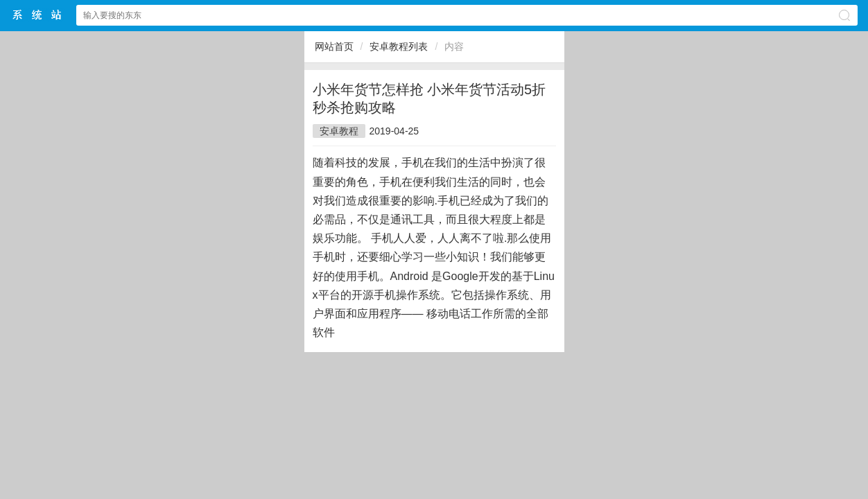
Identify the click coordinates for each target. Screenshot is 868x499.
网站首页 (334, 46)
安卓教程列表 (399, 46)
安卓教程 (339, 131)
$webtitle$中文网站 (37, 15)
